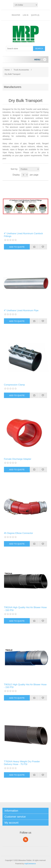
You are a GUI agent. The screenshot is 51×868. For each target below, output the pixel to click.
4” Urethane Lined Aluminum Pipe (21, 310)
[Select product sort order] (29, 169)
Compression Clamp (14, 385)
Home (7, 70)
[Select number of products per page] (25, 175)
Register (16, 15)
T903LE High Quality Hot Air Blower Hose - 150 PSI (25, 686)
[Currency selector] (25, 5)
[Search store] (20, 49)
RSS (26, 840)
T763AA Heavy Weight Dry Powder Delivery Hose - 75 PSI (22, 763)
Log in (26, 15)
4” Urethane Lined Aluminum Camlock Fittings (23, 235)
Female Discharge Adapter (18, 459)
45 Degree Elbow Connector (18, 533)
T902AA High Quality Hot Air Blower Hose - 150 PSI (25, 609)
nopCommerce (30, 864)
